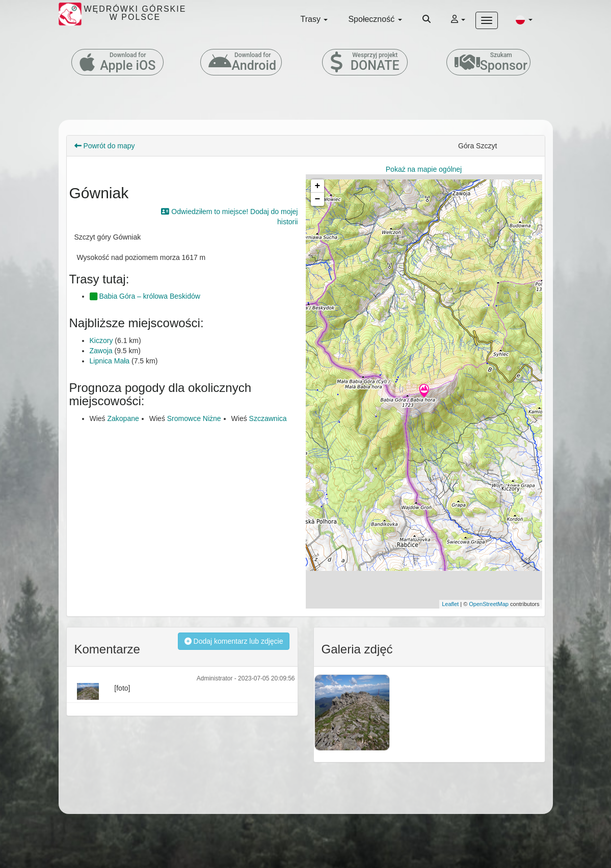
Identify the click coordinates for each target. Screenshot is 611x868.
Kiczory (101, 340)
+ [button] (318, 186)
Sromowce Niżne (194, 418)
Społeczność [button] (375, 19)
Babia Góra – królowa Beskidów (145, 296)
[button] (524, 19)
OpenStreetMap (489, 604)
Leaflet (450, 604)
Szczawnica (268, 418)
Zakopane (123, 418)
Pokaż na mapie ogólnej (424, 169)
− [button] (318, 199)
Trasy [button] (314, 19)
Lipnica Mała (110, 361)
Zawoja (101, 351)
